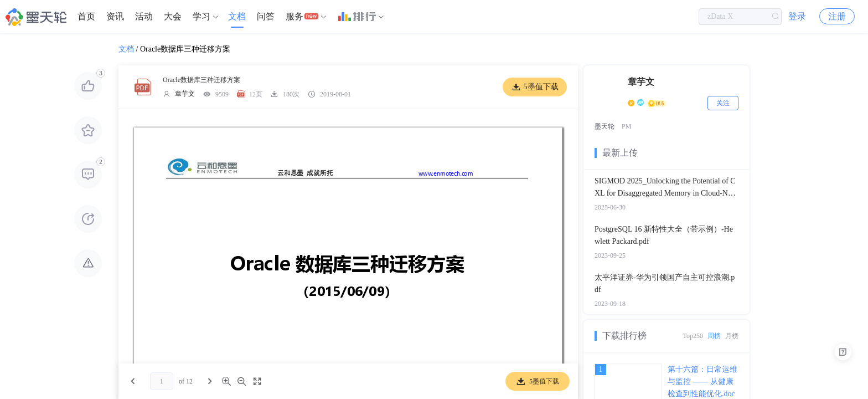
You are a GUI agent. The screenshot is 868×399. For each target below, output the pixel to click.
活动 (144, 16)
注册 (837, 16)
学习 (201, 16)
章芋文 (185, 94)
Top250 (693, 336)
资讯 (115, 16)
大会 (173, 16)
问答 (266, 16)
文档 (237, 16)
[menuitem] (86, 17)
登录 (797, 16)
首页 (86, 16)
